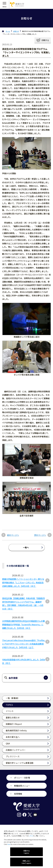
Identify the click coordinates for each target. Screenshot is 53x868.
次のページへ (40, 535)
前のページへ (13, 535)
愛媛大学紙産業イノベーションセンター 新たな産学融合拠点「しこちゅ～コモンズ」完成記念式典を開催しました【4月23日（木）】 (23, 583)
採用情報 (18, 794)
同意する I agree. (27, 852)
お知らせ (16, 31)
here (9, 844)
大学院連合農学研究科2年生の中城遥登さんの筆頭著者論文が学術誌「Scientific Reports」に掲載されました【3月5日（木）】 (23, 625)
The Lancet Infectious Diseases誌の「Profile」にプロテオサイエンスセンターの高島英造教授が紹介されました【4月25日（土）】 (24, 644)
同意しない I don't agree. (27, 862)
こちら (31, 836)
